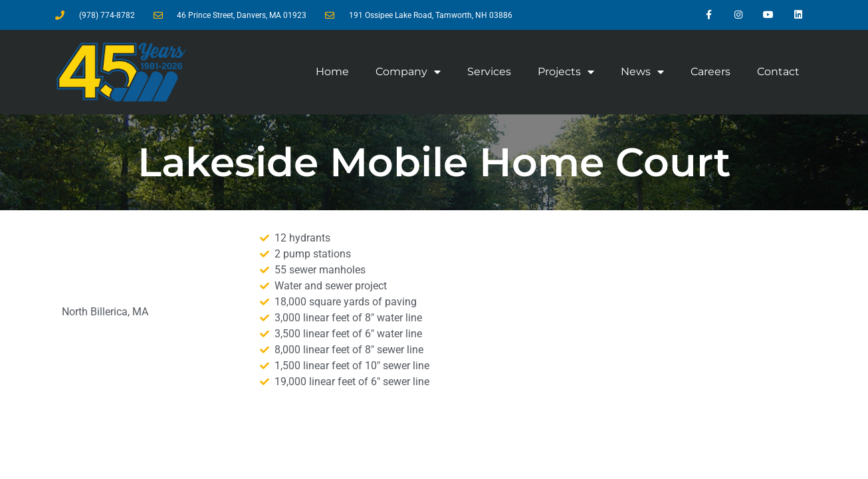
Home (332, 72)
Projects (566, 72)
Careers (710, 72)
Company (408, 72)
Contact (778, 72)
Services (489, 72)
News (642, 72)
